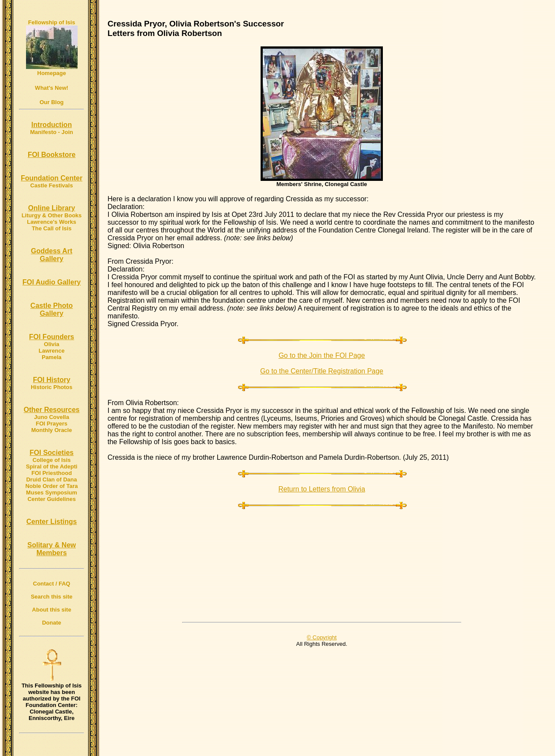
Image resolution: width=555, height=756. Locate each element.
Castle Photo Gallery (52, 309)
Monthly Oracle (52, 430)
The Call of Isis (52, 228)
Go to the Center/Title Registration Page (322, 371)
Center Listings (52, 522)
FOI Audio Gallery (52, 282)
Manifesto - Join (52, 132)
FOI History (52, 380)
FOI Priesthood (51, 473)
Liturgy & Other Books (52, 215)
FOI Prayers (52, 424)
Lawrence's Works (51, 222)
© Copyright (322, 637)
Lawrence (52, 351)
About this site (52, 610)
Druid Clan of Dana (51, 479)
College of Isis (52, 460)
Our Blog (52, 102)
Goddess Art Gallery (51, 255)
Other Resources (52, 410)
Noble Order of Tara (51, 486)
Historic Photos (52, 387)
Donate (52, 623)
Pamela (52, 357)
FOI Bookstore (52, 155)
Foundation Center (52, 178)
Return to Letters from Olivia (322, 489)
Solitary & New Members (52, 549)
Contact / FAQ (52, 584)
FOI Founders (52, 337)
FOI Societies (51, 453)
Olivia (51, 344)
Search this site (52, 597)
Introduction (51, 125)
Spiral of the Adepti (52, 466)
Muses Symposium (52, 493)
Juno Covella (52, 417)
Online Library (52, 208)
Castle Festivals (52, 185)
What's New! (52, 88)
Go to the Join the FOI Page (322, 355)
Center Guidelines (51, 499)
